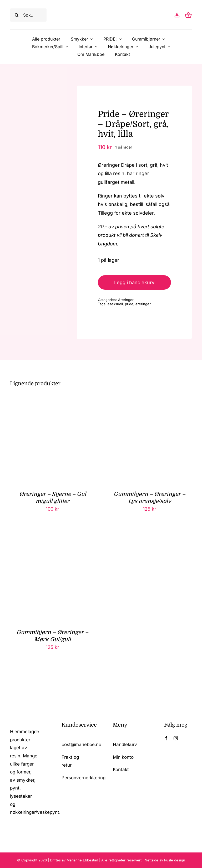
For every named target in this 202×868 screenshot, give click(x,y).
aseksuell (115, 304)
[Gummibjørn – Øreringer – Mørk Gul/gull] (52, 540)
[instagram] (176, 738)
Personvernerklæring (84, 778)
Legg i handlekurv (134, 282)
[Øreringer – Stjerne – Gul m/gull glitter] (52, 401)
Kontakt (121, 770)
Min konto (123, 757)
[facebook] (166, 738)
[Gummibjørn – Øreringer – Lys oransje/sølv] (150, 401)
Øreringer (126, 300)
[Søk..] (28, 15)
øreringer (143, 304)
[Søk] (17, 15)
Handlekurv (125, 744)
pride (129, 304)
